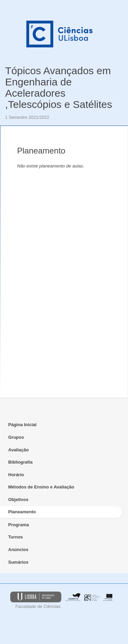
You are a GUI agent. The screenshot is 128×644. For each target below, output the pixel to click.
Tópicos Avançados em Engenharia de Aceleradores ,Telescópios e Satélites (59, 87)
